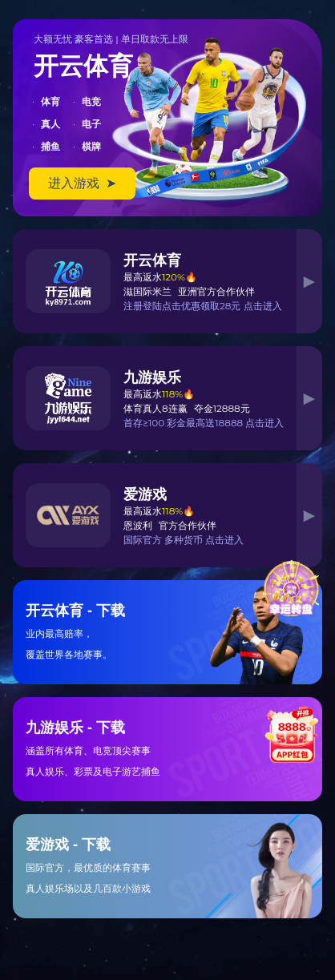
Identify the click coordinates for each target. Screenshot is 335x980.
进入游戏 (82, 183)
